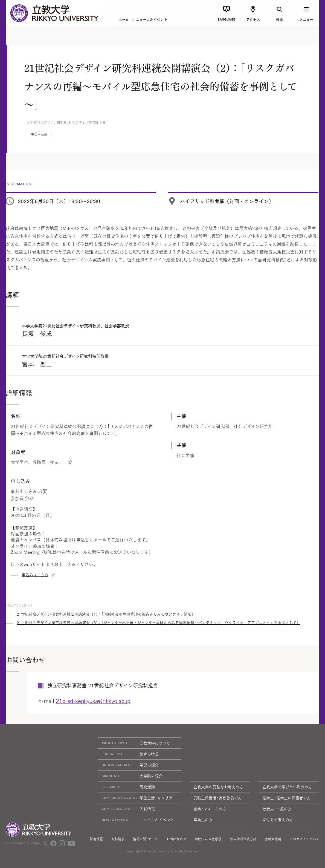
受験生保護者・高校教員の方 (218, 798)
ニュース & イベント (136, 820)
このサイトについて (304, 839)
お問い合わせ (176, 839)
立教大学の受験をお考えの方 (218, 787)
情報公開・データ (145, 839)
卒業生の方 (203, 820)
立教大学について (134, 743)
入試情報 (126, 809)
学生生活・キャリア (135, 798)
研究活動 (126, 787)
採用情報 (96, 839)
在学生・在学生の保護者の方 (287, 798)
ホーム (124, 19)
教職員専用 (273, 839)
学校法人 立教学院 (208, 839)
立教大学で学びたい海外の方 (287, 787)
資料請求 (118, 839)
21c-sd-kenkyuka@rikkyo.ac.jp (93, 700)
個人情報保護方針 (243, 839)
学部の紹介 (128, 765)
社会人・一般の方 (277, 809)
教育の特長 (128, 754)
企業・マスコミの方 (210, 809)
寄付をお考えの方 (278, 820)
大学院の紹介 (130, 776)
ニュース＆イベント (152, 19)
